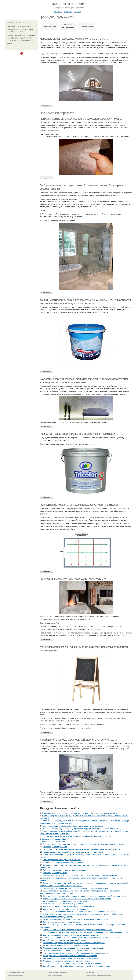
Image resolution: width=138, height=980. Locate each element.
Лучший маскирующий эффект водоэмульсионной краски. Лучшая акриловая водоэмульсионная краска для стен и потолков (85, 302)
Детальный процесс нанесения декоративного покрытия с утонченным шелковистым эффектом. (82, 849)
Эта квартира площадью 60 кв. (55, 873)
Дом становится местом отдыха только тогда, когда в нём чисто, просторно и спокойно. (77, 836)
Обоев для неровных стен (68, 26)
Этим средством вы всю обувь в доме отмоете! (62, 860)
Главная (58, 12)
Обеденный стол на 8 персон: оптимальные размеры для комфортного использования (78, 930)
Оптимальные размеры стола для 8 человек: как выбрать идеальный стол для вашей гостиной (81, 938)
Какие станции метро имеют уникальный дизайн (62, 922)
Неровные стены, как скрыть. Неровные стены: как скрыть (74, 39)
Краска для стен (87, 26)
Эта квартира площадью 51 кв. (54, 839)
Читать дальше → (46, 106)
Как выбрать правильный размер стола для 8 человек (64, 940)
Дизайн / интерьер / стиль (69, 4)
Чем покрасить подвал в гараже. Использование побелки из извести (80, 505)
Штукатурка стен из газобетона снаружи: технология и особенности (70, 956)
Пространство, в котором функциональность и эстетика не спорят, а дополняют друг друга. (79, 912)
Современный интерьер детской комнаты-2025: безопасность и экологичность (74, 964)
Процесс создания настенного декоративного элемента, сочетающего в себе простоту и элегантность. (84, 844)
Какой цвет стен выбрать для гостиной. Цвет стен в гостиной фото (78, 740)
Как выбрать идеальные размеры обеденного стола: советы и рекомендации (74, 948)
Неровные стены (49, 26)
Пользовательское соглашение (60, 973)
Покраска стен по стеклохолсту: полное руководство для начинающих (81, 119)
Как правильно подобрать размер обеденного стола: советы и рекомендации (74, 943)
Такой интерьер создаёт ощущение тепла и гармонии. (64, 870)
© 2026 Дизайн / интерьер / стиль (16, 973)
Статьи (77, 12)
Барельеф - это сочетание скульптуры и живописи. (63, 862)
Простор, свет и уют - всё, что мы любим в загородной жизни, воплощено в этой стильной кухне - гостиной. (86, 932)
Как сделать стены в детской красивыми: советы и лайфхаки (67, 961)
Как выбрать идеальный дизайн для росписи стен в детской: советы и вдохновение (76, 966)
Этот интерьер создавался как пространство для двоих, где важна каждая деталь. (76, 888)
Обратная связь (90, 973)
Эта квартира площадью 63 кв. (54, 842)
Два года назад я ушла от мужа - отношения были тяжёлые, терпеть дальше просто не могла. (80, 813)
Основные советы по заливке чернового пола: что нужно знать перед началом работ (20, 29)
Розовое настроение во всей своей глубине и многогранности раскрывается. (73, 826)
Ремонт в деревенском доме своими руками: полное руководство (69, 906)
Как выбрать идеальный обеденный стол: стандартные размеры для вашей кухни (76, 919)
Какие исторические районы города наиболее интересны (66, 951)
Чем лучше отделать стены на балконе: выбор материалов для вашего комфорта (76, 953)
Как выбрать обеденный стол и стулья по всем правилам (66, 945)
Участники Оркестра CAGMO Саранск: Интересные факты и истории (70, 958)
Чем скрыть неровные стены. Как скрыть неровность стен (74, 579)
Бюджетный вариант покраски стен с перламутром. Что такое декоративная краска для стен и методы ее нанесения (84, 381)
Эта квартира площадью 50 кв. (55, 847)
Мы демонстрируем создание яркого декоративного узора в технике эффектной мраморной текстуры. (83, 829)
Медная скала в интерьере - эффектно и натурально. (64, 909)
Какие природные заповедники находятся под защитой (65, 901)
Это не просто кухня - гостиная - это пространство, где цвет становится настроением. (77, 899)
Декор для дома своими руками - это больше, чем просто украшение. (71, 935)
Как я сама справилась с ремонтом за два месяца (63, 904)
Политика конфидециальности (55, 975)
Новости (68, 12)
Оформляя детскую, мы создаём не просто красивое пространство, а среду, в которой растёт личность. (84, 896)
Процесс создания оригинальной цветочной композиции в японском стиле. (73, 852)
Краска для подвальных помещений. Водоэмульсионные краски (77, 434)
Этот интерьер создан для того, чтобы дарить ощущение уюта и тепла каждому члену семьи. (80, 875)
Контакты (49, 973)
